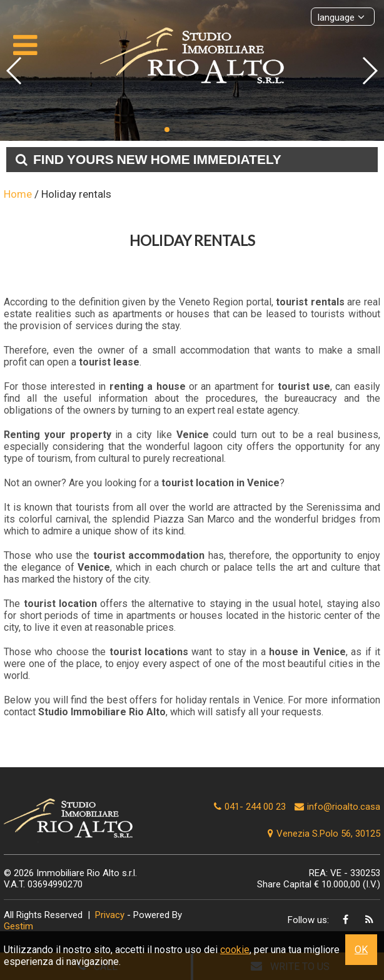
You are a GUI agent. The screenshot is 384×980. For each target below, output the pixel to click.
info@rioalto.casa (344, 807)
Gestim (18, 926)
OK (361, 950)
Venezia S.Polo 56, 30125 (322, 834)
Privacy (110, 915)
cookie (235, 950)
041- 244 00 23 (255, 807)
